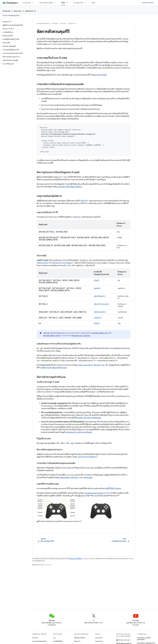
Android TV (30, 11)
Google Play (78, 3)
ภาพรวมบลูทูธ (88, 478)
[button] (14, 32)
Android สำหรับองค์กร (39, 641)
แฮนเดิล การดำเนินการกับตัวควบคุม (89, 418)
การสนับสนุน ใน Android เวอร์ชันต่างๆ (78, 432)
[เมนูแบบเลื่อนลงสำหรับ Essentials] (34, 3)
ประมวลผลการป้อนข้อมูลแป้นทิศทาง (69, 187)
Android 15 (99, 638)
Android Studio (148, 3)
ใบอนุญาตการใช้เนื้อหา (76, 559)
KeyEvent (84, 201)
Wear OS (77, 641)
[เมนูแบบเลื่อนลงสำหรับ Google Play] (86, 3)
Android (35, 638)
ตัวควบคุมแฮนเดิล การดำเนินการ (68, 478)
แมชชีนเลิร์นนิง (58, 641)
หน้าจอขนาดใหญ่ (79, 638)
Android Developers (43, 23)
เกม (54, 638)
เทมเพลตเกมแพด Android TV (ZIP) (97, 493)
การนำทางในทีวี (101, 75)
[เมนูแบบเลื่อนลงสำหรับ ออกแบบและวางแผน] (56, 3)
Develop (7, 11)
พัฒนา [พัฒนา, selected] (63, 3)
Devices (18, 11)
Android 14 (99, 641)
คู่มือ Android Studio (123, 640)
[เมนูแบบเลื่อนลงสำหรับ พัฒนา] (68, 3)
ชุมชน (93, 3)
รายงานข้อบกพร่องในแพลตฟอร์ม (144, 639)
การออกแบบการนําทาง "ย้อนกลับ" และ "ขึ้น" (93, 365)
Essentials (27, 3)
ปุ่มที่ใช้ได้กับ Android (113, 488)
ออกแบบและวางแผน (46, 3)
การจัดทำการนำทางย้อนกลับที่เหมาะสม (53, 368)
